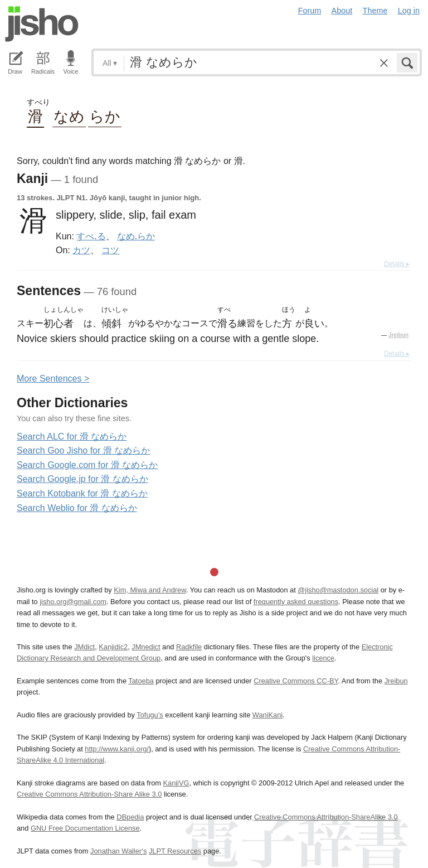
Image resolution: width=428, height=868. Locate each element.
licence (323, 658)
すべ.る (91, 236)
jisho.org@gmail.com (73, 602)
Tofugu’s (150, 715)
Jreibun (398, 335)
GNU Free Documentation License (85, 828)
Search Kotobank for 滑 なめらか (82, 493)
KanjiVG (176, 783)
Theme (375, 11)
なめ (69, 116)
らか (105, 116)
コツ (110, 250)
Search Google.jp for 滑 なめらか (82, 479)
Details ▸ (397, 264)
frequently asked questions (296, 602)
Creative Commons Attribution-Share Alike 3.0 (89, 794)
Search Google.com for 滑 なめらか (87, 465)
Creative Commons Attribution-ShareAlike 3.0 (326, 817)
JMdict (84, 647)
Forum (310, 11)
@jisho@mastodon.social (338, 590)
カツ (81, 250)
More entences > (53, 378)
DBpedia (130, 817)
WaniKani (267, 715)
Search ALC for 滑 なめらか (72, 437)
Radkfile (189, 647)
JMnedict (146, 647)
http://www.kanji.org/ (117, 749)
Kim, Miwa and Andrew (150, 590)
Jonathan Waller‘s (118, 851)
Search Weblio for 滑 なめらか (77, 508)
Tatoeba (141, 681)
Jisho (42, 24)
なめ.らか (136, 236)
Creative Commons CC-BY (296, 681)
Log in (409, 11)
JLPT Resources (175, 851)
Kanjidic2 (113, 647)
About (342, 11)
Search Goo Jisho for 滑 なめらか (83, 450)
